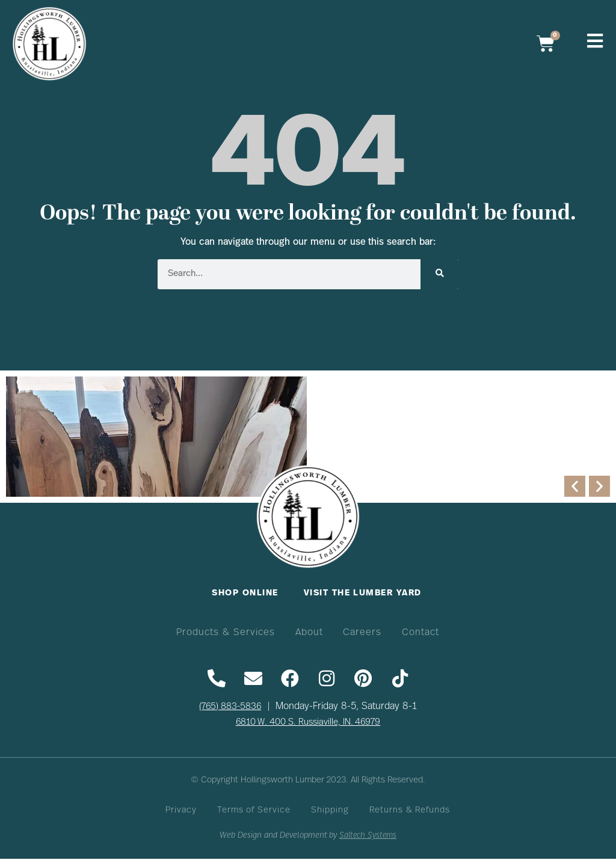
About (309, 633)
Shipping (331, 812)
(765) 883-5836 (230, 707)
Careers (363, 633)
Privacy (180, 812)
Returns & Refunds (411, 812)
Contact (422, 633)
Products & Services (224, 633)
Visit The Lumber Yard (363, 593)
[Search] (439, 274)
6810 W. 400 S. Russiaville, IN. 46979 (308, 723)
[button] (575, 486)
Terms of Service (254, 812)
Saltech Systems (368, 837)
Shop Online (244, 593)
